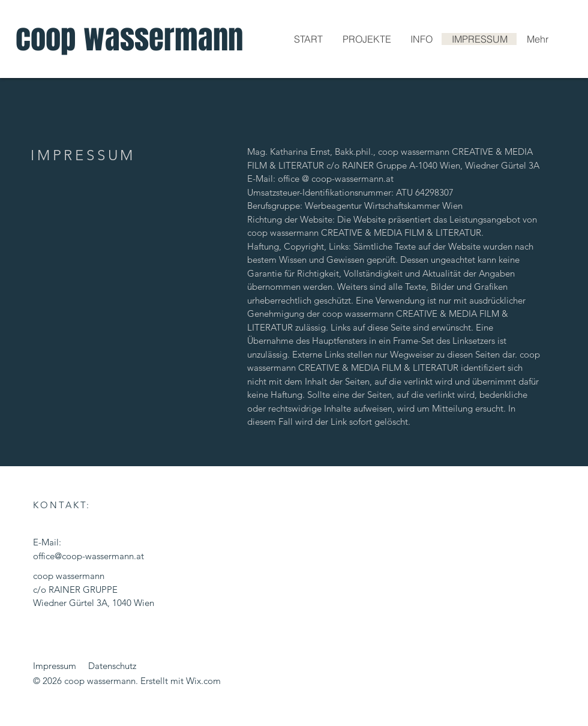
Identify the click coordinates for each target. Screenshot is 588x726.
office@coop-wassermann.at (88, 556)
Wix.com (203, 681)
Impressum (55, 666)
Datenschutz (112, 666)
